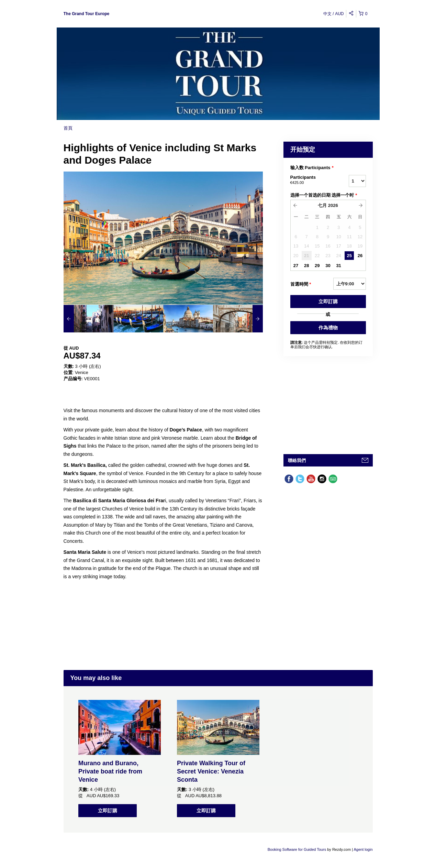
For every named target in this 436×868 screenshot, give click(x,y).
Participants (311, 180)
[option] (88, 319)
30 (328, 266)
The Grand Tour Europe (87, 14)
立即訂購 (328, 301)
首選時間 (301, 284)
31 (338, 266)
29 (317, 266)
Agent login (363, 849)
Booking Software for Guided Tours (297, 849)
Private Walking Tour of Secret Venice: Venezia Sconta (211, 771)
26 (360, 256)
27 (296, 266)
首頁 (68, 128)
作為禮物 (328, 328)
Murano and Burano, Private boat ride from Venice (110, 771)
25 (349, 256)
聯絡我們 (297, 460)
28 (306, 266)
